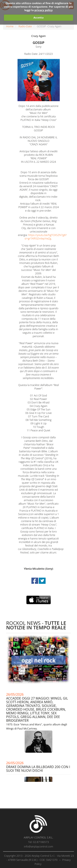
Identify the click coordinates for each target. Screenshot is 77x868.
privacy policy (43, 10)
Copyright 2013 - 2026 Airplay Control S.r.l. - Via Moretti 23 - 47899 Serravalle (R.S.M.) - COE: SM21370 (39, 858)
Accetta (38, 17)
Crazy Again (38, 36)
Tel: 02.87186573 (38, 842)
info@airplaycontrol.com (39, 846)
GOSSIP (38, 43)
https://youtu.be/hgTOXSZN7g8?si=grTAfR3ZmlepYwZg (46, 237)
